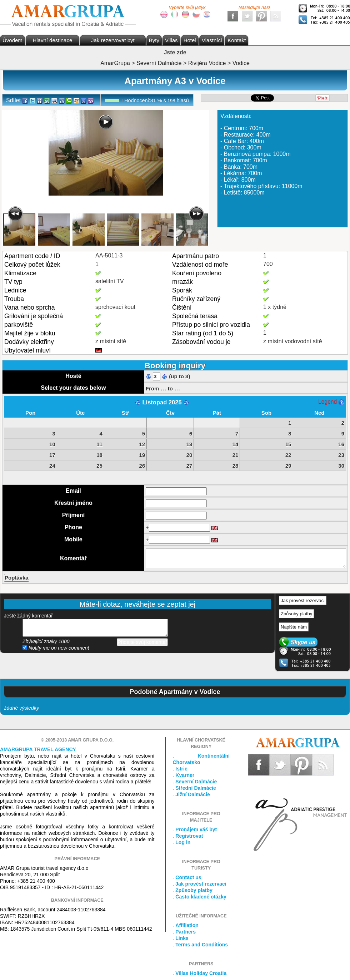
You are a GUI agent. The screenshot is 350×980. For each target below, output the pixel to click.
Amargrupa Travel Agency (38, 749)
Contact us (188, 877)
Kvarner (185, 775)
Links (182, 938)
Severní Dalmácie (196, 782)
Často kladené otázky (201, 897)
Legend (331, 402)
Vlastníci (212, 40)
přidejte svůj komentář (95, 628)
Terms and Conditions (202, 945)
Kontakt (237, 40)
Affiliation (187, 925)
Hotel (190, 40)
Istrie (181, 769)
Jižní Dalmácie (193, 794)
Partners (186, 932)
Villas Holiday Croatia (201, 973)
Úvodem (12, 40)
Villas (171, 40)
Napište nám (294, 627)
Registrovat (189, 836)
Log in (183, 842)
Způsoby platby (296, 614)
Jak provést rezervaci (303, 600)
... (163, 388)
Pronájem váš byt (196, 829)
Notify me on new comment (56, 648)
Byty (154, 40)
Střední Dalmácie (196, 788)
